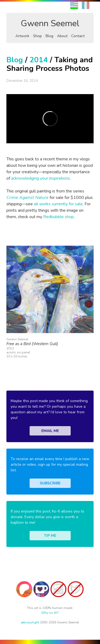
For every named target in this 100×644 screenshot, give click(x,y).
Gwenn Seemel (50, 23)
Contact (78, 36)
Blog (49, 36)
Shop (37, 36)
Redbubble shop (59, 217)
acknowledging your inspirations (41, 178)
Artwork (22, 36)
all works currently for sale (58, 204)
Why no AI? (50, 613)
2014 (39, 60)
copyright (30, 622)
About (62, 36)
